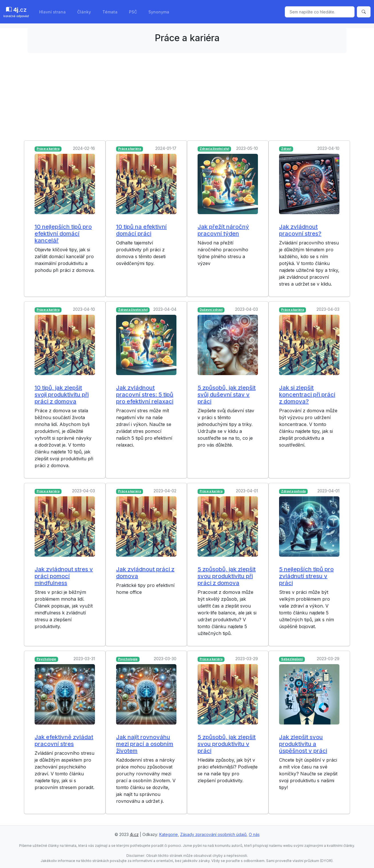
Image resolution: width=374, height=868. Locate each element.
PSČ (133, 12)
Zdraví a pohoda (293, 491)
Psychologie (46, 659)
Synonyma (159, 12)
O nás (254, 834)
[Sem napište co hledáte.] (320, 12)
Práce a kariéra (48, 149)
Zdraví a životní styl (214, 149)
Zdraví (286, 149)
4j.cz (134, 834)
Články (84, 12)
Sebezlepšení (292, 659)
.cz (16, 12)
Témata (110, 12)
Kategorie (169, 834)
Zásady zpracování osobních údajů (213, 834)
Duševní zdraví (211, 310)
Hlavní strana (52, 12)
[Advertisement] (187, 97)
